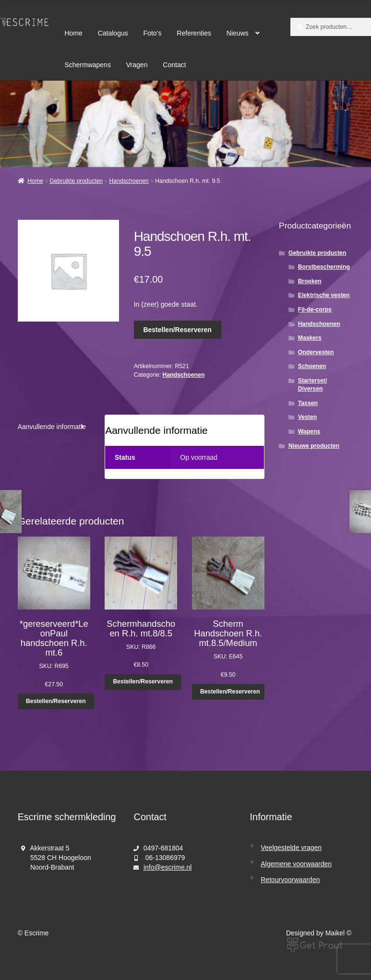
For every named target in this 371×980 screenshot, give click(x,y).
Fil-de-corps (315, 310)
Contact (174, 65)
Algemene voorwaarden (296, 864)
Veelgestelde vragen (291, 848)
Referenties (194, 33)
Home (73, 33)
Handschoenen (129, 181)
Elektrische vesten (324, 295)
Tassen (308, 403)
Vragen (137, 65)
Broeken (310, 281)
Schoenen (312, 366)
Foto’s (153, 33)
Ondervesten (316, 352)
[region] (185, 124)
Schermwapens (88, 65)
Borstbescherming (324, 267)
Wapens (309, 431)
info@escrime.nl (168, 867)
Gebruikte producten (76, 181)
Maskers (310, 338)
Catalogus (113, 33)
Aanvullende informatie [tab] (52, 427)
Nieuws (238, 33)
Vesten (308, 417)
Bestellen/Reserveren (177, 330)
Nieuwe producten (314, 446)
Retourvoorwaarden (290, 880)
